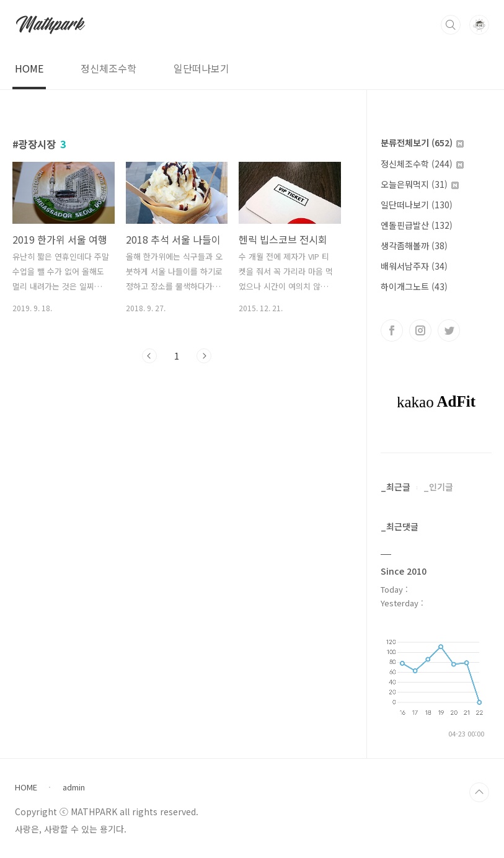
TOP (479, 792)
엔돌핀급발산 (417, 225)
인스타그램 (420, 330)
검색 (451, 25)
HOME (29, 68)
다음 (204, 356)
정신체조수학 (108, 68)
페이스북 (392, 330)
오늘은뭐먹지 (420, 184)
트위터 (449, 330)
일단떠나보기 (201, 68)
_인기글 (438, 487)
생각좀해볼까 (414, 245)
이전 (149, 356)
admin (74, 787)
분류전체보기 (422, 143)
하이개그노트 (414, 286)
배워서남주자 (414, 266)
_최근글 (396, 487)
